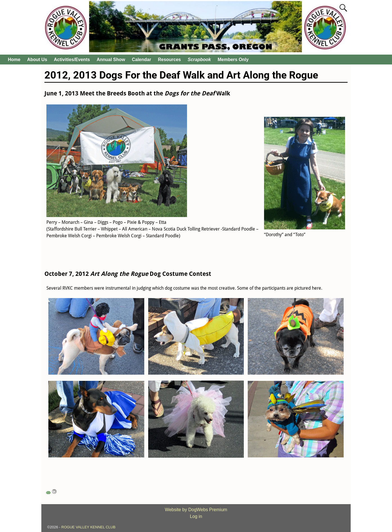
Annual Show (111, 60)
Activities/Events (72, 60)
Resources (169, 60)
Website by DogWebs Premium (196, 510)
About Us (37, 60)
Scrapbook (199, 60)
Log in (196, 516)
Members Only (233, 60)
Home (14, 60)
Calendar (141, 60)
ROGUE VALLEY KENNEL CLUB (88, 527)
